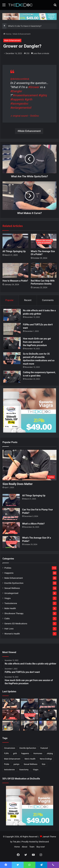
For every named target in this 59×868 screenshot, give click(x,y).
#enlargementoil (21, 108)
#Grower (34, 87)
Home (7, 34)
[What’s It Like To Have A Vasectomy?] (30, 726)
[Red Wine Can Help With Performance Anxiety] (44, 270)
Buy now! (41, 847)
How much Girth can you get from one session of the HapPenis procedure (37, 342)
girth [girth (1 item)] (15, 753)
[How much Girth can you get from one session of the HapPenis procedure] (12, 343)
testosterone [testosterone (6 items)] (9, 770)
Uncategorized (11, 593)
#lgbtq (43, 95)
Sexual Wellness (12, 588)
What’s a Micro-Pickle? (33, 524)
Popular (9, 300)
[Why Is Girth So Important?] (48, 726)
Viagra (7, 598)
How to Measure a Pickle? (15, 281)
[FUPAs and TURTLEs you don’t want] (12, 329)
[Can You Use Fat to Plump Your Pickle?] (11, 514)
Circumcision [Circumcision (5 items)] (10, 748)
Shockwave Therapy (14, 613)
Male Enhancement (22, 34)
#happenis (17, 99)
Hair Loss (9, 629)
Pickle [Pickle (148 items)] (7, 764)
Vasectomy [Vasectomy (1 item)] (24, 770)
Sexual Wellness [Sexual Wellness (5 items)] (31, 764)
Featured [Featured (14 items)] (44, 748)
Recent (28, 300)
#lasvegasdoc (19, 104)
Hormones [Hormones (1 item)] (38, 753)
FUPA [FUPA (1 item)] (6, 753)
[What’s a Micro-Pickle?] (11, 528)
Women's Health (12, 634)
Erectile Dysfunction (14, 583)
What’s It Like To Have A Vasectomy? (25, 26)
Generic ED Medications (16, 623)
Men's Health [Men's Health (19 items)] (30, 759)
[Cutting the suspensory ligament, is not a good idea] (12, 377)
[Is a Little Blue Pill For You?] (48, 715)
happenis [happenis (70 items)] (25, 753)
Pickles (8, 568)
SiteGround (44, 842)
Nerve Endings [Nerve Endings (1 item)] (46, 759)
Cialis (7, 618)
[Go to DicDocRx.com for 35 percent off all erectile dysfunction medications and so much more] (12, 358)
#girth (29, 99)
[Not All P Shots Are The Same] (11, 726)
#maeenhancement (25, 95)
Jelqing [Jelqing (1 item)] (50, 753)
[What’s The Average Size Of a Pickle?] (44, 241)
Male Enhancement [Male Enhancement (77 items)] (12, 759)
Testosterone (11, 603)
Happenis (9, 573)
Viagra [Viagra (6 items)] (36, 770)
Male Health (10, 608)
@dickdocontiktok (20, 79)
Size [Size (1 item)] (43, 764)
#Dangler (16, 91)
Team (32, 847)
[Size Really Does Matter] (29, 465)
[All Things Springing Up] (15, 241)
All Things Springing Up (14, 251)
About (25, 847)
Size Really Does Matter (18, 484)
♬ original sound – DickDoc (25, 116)
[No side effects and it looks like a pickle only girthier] (12, 315)
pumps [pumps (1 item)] (16, 764)
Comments (48, 300)
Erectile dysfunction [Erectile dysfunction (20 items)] (28, 748)
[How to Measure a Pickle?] (15, 270)
